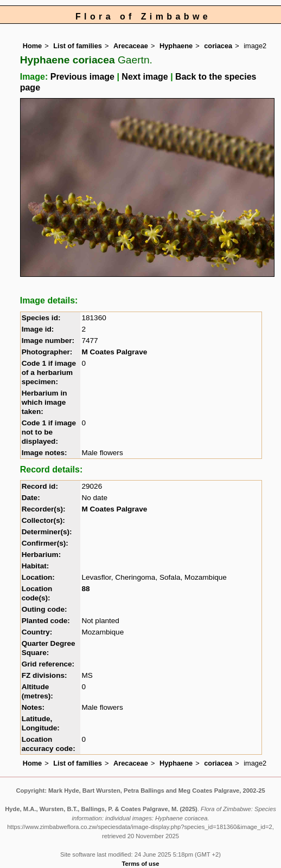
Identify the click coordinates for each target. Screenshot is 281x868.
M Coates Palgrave (114, 352)
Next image (145, 77)
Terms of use (141, 864)
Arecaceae (131, 46)
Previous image (82, 77)
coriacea (218, 46)
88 (85, 589)
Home (33, 46)
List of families (78, 46)
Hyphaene (176, 46)
